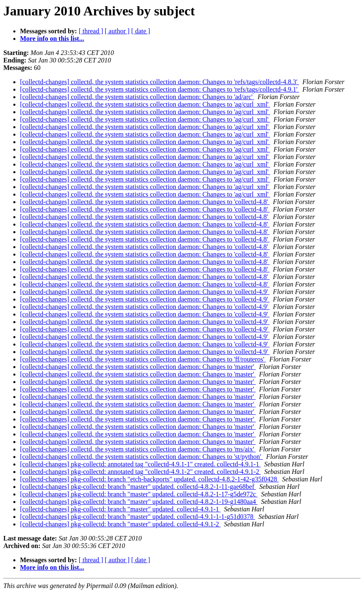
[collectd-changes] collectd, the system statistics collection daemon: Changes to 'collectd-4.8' (145, 202)
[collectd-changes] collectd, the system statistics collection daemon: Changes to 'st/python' (141, 457)
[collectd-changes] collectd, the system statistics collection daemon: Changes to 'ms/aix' (138, 449)
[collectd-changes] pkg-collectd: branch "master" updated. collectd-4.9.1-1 (120, 509)
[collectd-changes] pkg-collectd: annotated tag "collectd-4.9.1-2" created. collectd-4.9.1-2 (140, 472)
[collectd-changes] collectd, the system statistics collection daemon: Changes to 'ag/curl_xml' (145, 104)
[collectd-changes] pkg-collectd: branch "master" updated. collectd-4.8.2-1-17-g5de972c (139, 494)
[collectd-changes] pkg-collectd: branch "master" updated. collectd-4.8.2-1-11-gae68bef (138, 487)
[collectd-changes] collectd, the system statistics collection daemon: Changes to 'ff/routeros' (143, 359)
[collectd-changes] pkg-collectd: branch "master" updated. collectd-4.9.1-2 (120, 524)
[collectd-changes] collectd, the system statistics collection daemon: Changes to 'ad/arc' (137, 97)
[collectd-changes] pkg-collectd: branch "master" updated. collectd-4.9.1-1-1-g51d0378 (137, 517)
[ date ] (141, 31)
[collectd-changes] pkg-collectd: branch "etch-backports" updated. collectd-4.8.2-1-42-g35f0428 (149, 479)
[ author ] (117, 31)
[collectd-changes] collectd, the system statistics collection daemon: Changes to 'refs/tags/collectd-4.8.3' (160, 82)
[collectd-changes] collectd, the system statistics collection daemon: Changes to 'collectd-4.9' (145, 292)
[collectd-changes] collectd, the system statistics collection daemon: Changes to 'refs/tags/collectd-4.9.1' (160, 89)
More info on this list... (52, 39)
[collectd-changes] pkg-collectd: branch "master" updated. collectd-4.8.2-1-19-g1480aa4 (139, 502)
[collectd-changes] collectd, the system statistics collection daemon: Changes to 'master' (138, 367)
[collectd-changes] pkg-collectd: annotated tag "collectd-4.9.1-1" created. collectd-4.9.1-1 (140, 464)
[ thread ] (91, 31)
